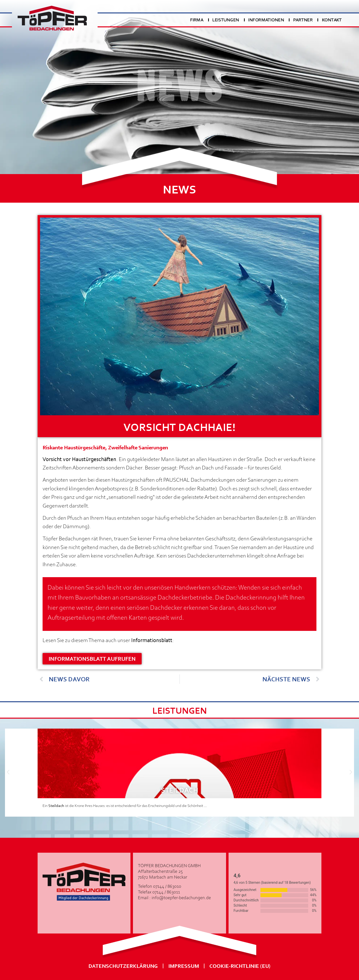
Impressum (184, 966)
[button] (8, 772)
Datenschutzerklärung (123, 966)
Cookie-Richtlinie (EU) (240, 966)
